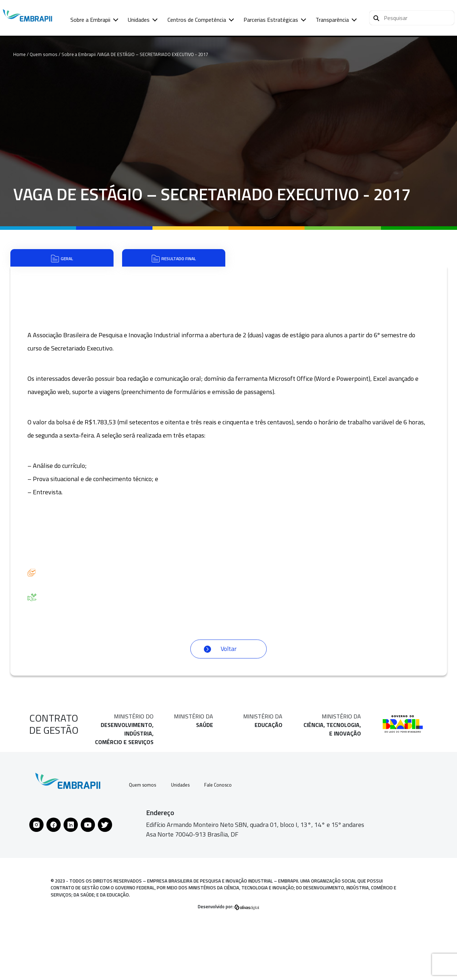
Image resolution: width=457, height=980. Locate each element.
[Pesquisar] (376, 17)
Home (19, 54)
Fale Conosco (230, 795)
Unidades (139, 20)
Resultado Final (174, 262)
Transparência (332, 20)
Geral (62, 262)
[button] (412, 18)
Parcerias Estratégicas (271, 20)
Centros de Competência (197, 20)
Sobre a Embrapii (90, 20)
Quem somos (144, 795)
